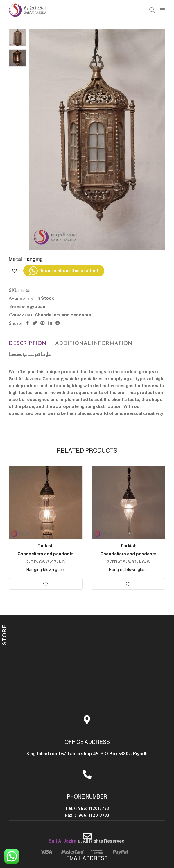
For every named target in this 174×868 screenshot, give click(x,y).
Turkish (46, 546)
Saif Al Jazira (62, 841)
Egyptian (36, 306)
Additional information (94, 343)
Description (28, 343)
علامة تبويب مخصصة (30, 354)
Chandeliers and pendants (63, 315)
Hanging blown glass (46, 569)
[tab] (28, 343)
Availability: (22, 298)
